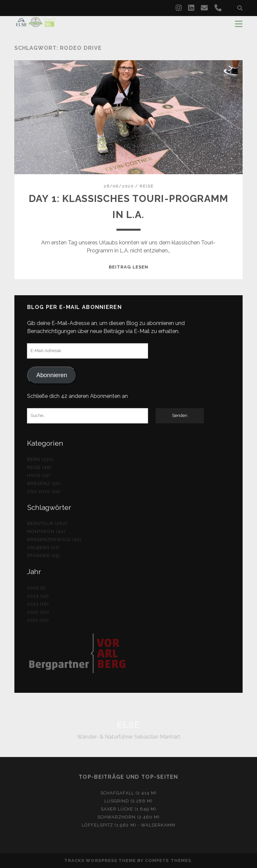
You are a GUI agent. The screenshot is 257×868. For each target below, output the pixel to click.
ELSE (128, 725)
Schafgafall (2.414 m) (129, 793)
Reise (147, 186)
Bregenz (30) (44, 483)
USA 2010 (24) (44, 491)
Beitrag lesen (128, 267)
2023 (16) (38, 604)
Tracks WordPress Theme (100, 860)
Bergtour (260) (48, 523)
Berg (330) (40, 459)
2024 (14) (38, 596)
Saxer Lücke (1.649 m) (129, 809)
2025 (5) (36, 588)
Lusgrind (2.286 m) (129, 801)
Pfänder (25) (44, 556)
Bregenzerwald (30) (55, 539)
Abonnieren (52, 375)
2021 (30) (38, 620)
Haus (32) (39, 475)
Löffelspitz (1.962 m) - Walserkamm (128, 825)
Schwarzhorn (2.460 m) (128, 817)
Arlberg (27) (44, 548)
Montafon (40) (47, 531)
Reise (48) (39, 467)
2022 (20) (38, 612)
